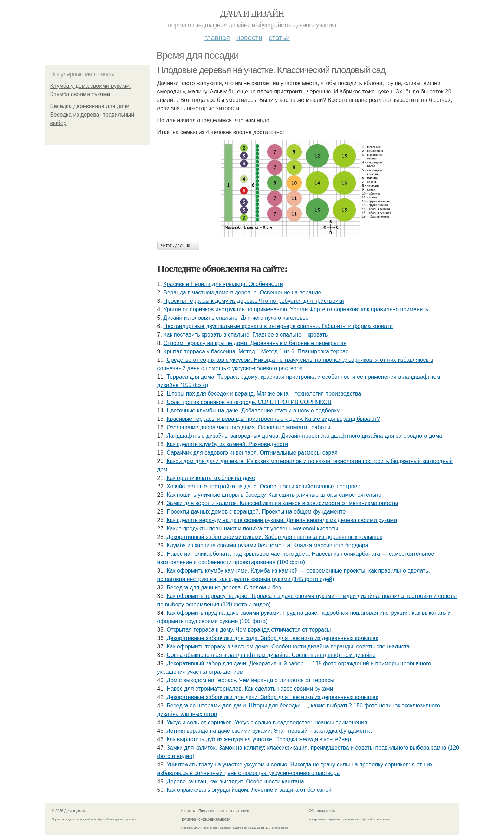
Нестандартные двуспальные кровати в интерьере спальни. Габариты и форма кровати (278, 326)
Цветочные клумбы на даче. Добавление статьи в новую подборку (253, 410)
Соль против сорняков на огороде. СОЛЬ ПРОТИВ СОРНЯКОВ (249, 402)
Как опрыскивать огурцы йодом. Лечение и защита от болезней (249, 790)
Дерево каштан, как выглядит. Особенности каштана (235, 781)
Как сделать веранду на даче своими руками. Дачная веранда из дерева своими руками (282, 520)
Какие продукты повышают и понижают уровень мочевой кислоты (252, 529)
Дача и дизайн (252, 14)
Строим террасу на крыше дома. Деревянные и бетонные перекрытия (255, 343)
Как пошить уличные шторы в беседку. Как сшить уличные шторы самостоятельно (274, 495)
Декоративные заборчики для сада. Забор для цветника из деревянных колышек (272, 638)
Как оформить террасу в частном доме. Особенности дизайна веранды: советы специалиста (288, 647)
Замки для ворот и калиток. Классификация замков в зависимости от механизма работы (282, 503)
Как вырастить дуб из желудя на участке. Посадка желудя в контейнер (259, 739)
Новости (249, 38)
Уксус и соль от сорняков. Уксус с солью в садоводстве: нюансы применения (267, 722)
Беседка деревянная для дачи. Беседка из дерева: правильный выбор (92, 115)
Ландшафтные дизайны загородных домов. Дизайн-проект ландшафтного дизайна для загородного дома (304, 436)
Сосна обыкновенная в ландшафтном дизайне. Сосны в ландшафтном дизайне (271, 655)
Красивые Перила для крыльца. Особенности (223, 284)
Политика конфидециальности (205, 819)
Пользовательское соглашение (224, 811)
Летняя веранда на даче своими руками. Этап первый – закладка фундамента (269, 731)
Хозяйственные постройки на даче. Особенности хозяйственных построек (263, 486)
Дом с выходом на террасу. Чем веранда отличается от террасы (250, 680)
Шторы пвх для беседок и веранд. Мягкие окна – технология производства (264, 394)
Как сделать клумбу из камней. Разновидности (227, 444)
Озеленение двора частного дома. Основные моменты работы (248, 427)
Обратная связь (322, 811)
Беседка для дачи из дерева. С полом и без (224, 588)
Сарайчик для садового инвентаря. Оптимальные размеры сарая (252, 453)
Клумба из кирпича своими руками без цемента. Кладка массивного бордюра (267, 545)
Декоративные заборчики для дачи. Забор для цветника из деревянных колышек (272, 697)
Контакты (188, 811)
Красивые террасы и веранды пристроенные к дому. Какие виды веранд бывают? (273, 419)
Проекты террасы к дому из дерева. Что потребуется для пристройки (254, 301)
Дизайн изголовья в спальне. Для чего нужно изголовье (236, 318)
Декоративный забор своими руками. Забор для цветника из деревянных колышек (274, 537)
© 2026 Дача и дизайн (70, 811)
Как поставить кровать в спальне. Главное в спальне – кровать (246, 335)
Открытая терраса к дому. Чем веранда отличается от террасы (249, 630)
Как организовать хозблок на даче (211, 478)
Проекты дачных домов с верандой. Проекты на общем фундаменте (256, 512)
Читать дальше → (178, 246)
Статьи (279, 38)
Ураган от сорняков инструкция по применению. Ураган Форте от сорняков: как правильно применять (296, 309)
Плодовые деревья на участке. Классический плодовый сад (271, 70)
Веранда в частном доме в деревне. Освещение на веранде (242, 292)
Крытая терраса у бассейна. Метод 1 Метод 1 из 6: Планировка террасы (258, 351)
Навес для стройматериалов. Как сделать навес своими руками (250, 689)
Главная (217, 38)
